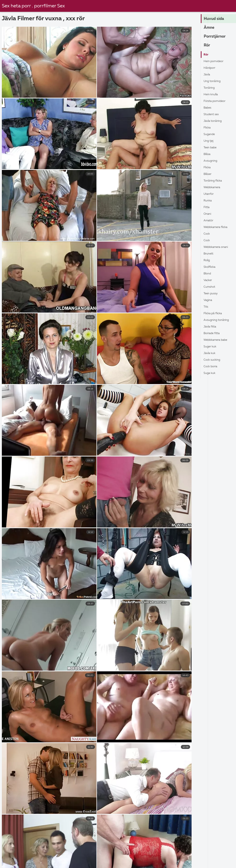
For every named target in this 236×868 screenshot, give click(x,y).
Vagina (208, 300)
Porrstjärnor (215, 37)
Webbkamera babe (217, 340)
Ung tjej (209, 141)
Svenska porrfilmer (48, 855)
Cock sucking (212, 360)
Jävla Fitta (211, 327)
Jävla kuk (210, 353)
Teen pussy (211, 294)
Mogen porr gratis (60, 859)
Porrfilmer (158, 863)
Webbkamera (213, 187)
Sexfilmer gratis (94, 859)
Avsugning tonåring (217, 320)
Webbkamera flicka (217, 227)
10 (130, 814)
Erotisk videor (171, 855)
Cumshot (210, 287)
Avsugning (211, 161)
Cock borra (211, 367)
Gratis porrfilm (81, 855)
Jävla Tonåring (213, 121)
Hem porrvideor (215, 61)
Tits (206, 307)
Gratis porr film (15, 855)
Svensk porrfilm (16, 863)
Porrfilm (210, 863)
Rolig (207, 260)
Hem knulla (211, 95)
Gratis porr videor (48, 863)
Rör (207, 46)
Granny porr (109, 863)
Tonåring (210, 88)
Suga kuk (210, 373)
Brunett (209, 254)
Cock (207, 234)
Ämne (209, 28)
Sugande (210, 134)
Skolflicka (210, 267)
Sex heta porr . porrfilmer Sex (34, 6)
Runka (208, 201)
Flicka (208, 128)
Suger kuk (210, 347)
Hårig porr (135, 863)
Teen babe (211, 148)
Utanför (209, 194)
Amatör (209, 221)
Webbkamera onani (217, 247)
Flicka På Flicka (214, 313)
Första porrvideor (216, 101)
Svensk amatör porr (24, 859)
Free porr (196, 855)
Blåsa (207, 154)
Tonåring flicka (214, 181)
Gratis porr (215, 859)
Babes (208, 108)
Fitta (207, 207)
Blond (208, 274)
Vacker (208, 280)
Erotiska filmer (126, 859)
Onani (208, 214)
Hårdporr (210, 68)
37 (154, 814)
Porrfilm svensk (140, 855)
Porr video (220, 855)
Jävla (207, 75)
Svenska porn (156, 859)
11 (142, 814)
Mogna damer (184, 863)
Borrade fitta (213, 333)
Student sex (212, 114)
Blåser (208, 174)
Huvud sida (214, 19)
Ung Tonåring (213, 81)
